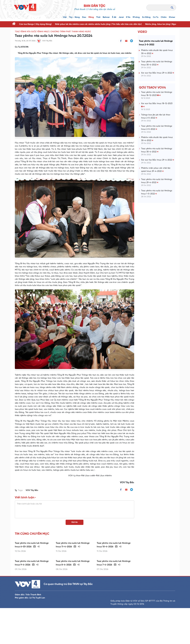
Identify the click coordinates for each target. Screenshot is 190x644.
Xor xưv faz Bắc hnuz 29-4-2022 (158, 91)
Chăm (164, 17)
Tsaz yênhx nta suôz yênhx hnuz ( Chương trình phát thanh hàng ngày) (53, 32)
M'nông (136, 17)
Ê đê (114, 17)
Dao (84, 17)
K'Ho (128, 17)
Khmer (172, 17)
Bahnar (106, 17)
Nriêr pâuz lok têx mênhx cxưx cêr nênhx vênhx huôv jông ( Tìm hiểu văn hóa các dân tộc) (98, 24)
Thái (98, 17)
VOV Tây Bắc (32, 490)
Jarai (121, 17)
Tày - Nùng (74, 17)
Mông (91, 17)
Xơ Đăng (146, 17)
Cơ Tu (156, 17)
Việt (65, 17)
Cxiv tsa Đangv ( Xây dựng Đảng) (35, 24)
